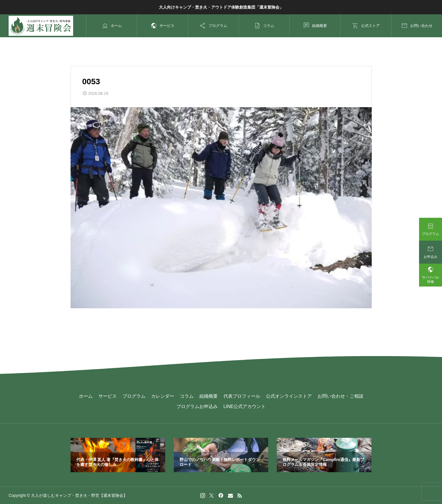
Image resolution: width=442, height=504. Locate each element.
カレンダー (163, 396)
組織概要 (209, 396)
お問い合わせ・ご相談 (340, 396)
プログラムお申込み (197, 406)
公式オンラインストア (289, 396)
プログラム (134, 396)
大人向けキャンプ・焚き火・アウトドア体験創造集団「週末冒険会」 (221, 7)
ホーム (86, 396)
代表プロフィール (242, 396)
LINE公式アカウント (245, 406)
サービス (108, 396)
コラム (187, 396)
